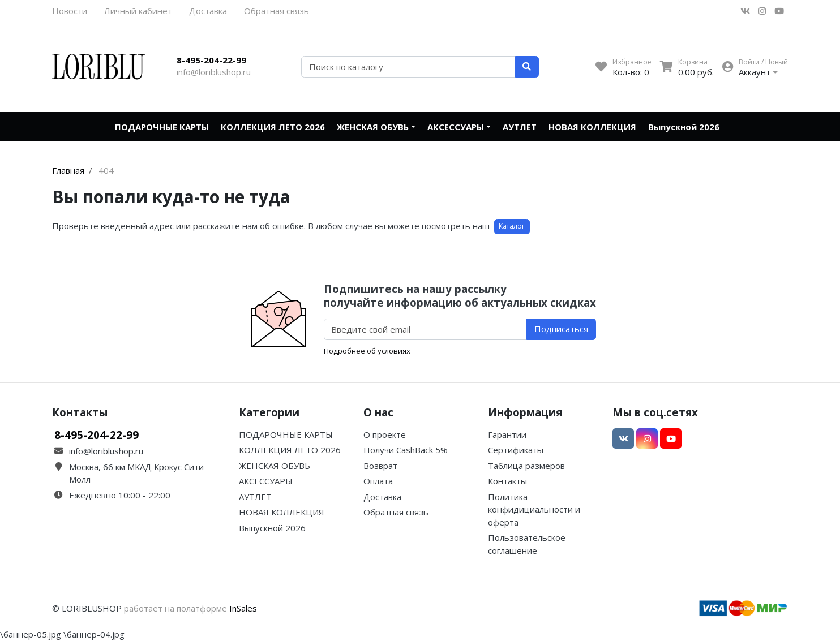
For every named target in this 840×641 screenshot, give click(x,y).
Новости (70, 11)
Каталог (512, 226)
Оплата (378, 481)
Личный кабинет (138, 11)
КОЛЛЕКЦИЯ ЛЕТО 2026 (273, 127)
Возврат (380, 466)
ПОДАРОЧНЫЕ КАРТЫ (162, 127)
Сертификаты (516, 450)
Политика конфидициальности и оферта (534, 509)
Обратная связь (277, 11)
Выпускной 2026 (684, 127)
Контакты (507, 481)
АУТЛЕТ (520, 127)
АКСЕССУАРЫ (456, 127)
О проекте (385, 434)
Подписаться (561, 329)
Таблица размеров (526, 466)
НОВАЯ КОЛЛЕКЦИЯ (592, 127)
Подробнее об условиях (367, 351)
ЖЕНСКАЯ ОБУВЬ (373, 127)
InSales (243, 608)
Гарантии (507, 434)
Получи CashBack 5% (406, 450)
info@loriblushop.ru (214, 72)
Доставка (208, 11)
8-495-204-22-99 (211, 60)
